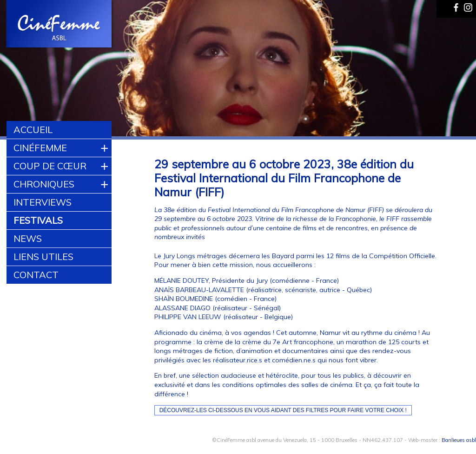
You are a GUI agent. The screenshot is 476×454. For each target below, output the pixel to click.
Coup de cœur (50, 166)
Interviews (43, 202)
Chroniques (44, 184)
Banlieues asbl (459, 440)
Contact (36, 275)
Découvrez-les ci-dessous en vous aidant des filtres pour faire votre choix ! (283, 410)
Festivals (38, 220)
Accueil (33, 130)
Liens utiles (43, 257)
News (28, 238)
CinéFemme (40, 148)
